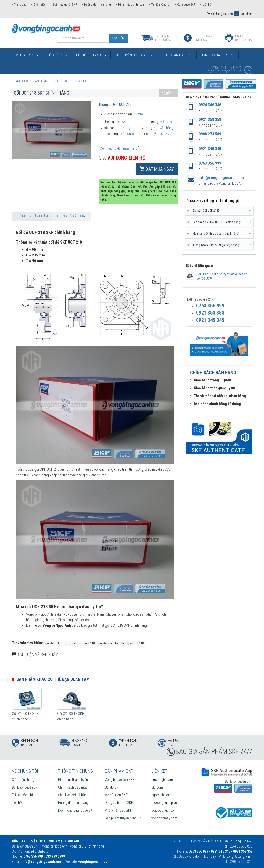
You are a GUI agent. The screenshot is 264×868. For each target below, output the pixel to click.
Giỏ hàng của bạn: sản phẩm (230, 14)
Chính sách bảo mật (72, 787)
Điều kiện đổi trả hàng (73, 795)
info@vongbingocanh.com (221, 178)
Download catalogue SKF (76, 810)
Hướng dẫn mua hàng (97, 5)
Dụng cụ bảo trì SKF (119, 803)
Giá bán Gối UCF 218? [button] (219, 211)
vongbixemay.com (164, 818)
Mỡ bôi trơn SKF (116, 795)
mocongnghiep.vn (164, 803)
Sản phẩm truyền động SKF (124, 818)
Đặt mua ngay (157, 169)
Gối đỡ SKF (113, 787)
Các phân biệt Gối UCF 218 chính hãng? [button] (219, 222)
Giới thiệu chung (23, 780)
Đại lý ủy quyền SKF (65, 5)
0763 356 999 (210, 163)
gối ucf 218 (87, 643)
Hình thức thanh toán (131, 5)
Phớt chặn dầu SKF (118, 810)
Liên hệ (207, 5)
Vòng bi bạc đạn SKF (120, 780)
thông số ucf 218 (133, 643)
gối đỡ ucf (52, 643)
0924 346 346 (210, 105)
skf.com (157, 787)
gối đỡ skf (70, 643)
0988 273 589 (210, 134)
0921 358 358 (210, 119)
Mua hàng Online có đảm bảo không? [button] (219, 234)
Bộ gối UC (169, 93)
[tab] (219, 211)
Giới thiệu (40, 5)
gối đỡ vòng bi (108, 643)
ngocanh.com (161, 795)
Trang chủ (20, 5)
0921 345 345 (210, 149)
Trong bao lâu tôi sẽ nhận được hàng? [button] (219, 245)
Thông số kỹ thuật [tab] (72, 216)
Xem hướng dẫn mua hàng (119, 148)
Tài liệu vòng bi (161, 5)
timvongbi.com (162, 780)
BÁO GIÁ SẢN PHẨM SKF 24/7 (214, 751)
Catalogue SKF (186, 5)
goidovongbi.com (164, 810)
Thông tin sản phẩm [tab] (32, 216)
